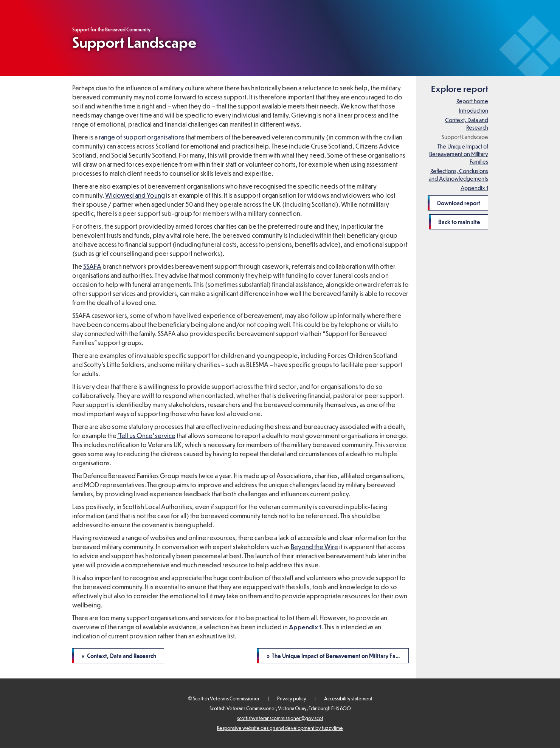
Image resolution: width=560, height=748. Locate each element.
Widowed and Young (135, 195)
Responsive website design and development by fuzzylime (280, 728)
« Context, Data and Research (119, 656)
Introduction (474, 110)
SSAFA (92, 266)
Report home (472, 101)
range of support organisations (142, 137)
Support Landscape (465, 137)
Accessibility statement (348, 698)
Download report (459, 203)
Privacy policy (292, 698)
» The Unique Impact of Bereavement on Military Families (338, 656)
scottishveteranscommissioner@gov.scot (280, 718)
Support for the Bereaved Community (111, 29)
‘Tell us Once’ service (146, 436)
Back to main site (459, 222)
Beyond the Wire (314, 547)
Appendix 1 (474, 188)
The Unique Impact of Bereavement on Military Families (459, 154)
